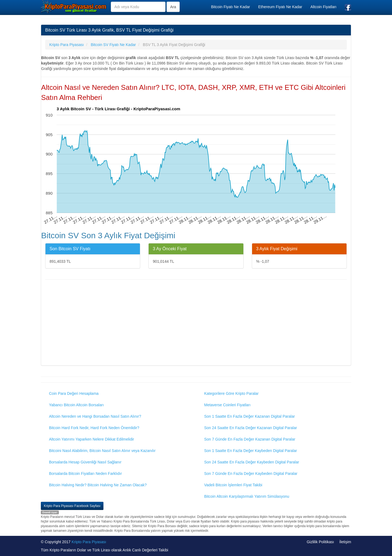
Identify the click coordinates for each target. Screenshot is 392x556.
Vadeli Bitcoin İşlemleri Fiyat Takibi (233, 485)
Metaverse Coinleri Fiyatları (227, 405)
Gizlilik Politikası (320, 542)
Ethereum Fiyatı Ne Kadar (280, 7)
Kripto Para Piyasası (89, 542)
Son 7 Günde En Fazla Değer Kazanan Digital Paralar (250, 439)
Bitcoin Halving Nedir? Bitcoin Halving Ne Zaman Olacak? (98, 485)
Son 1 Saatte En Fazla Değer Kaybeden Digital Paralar (251, 451)
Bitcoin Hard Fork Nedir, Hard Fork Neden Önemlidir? (94, 428)
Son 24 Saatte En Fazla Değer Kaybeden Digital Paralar (252, 462)
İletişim (345, 542)
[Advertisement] (196, 323)
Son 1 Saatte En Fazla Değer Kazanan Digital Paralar (249, 416)
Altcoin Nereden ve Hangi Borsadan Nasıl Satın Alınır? (95, 416)
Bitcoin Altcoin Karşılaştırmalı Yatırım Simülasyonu (247, 496)
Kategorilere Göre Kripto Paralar (231, 393)
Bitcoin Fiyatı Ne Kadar (230, 7)
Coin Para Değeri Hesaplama (74, 393)
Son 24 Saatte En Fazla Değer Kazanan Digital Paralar (251, 428)
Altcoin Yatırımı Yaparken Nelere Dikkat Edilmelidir (92, 439)
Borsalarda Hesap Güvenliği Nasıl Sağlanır (85, 462)
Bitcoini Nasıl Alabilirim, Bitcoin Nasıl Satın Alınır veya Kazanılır (102, 451)
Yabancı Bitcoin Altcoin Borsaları (76, 405)
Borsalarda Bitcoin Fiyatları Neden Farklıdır (85, 473)
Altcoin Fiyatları (323, 7)
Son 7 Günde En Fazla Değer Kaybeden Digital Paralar (251, 473)
